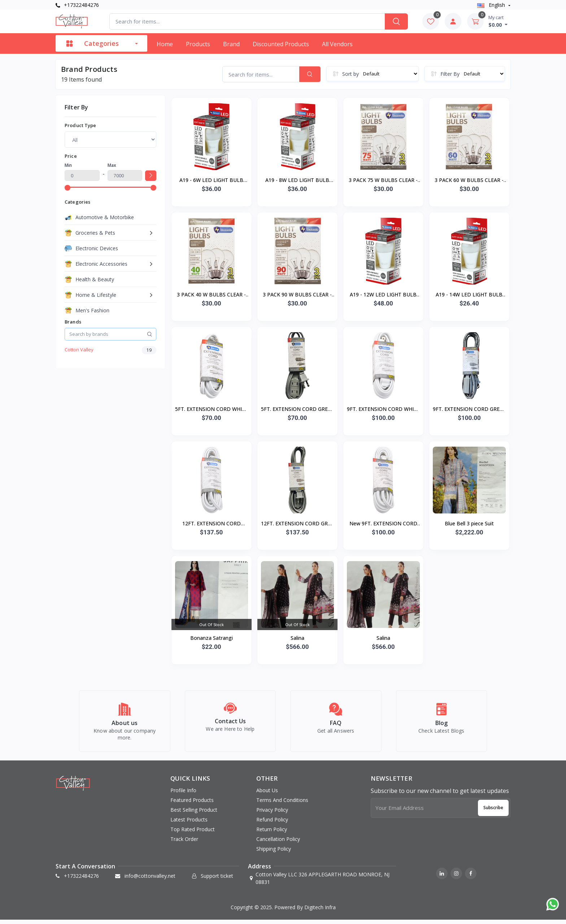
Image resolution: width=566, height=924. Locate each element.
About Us (267, 795)
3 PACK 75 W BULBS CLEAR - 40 (383, 181)
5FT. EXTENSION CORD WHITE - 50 (212, 409)
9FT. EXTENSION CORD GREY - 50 (469, 409)
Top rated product (193, 834)
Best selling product (194, 814)
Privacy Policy (272, 814)
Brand (231, 44)
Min (68, 165)
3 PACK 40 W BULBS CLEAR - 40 (211, 295)
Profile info (183, 795)
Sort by (351, 74)
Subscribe (493, 812)
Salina (297, 638)
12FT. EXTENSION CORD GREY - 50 (297, 524)
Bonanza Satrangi (212, 638)
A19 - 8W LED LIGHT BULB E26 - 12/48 (297, 181)
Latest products (189, 824)
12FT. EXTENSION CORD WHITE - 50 (212, 524)
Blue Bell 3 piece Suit (469, 523)
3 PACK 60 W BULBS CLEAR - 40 (469, 181)
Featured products (192, 804)
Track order (184, 843)
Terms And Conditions (282, 804)
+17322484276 (77, 5)
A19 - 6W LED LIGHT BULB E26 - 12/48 (211, 181)
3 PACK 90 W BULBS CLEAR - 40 (297, 295)
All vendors (337, 44)
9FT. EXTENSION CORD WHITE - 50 (383, 409)
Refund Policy (272, 824)
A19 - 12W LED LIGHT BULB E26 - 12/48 (383, 295)
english (492, 5)
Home (165, 44)
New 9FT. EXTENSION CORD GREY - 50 (383, 524)
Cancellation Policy (278, 843)
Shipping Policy (274, 853)
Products (198, 44)
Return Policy (272, 834)
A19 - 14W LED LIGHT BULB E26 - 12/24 (469, 295)
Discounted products (281, 44)
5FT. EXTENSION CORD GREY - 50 (297, 409)
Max (112, 165)
